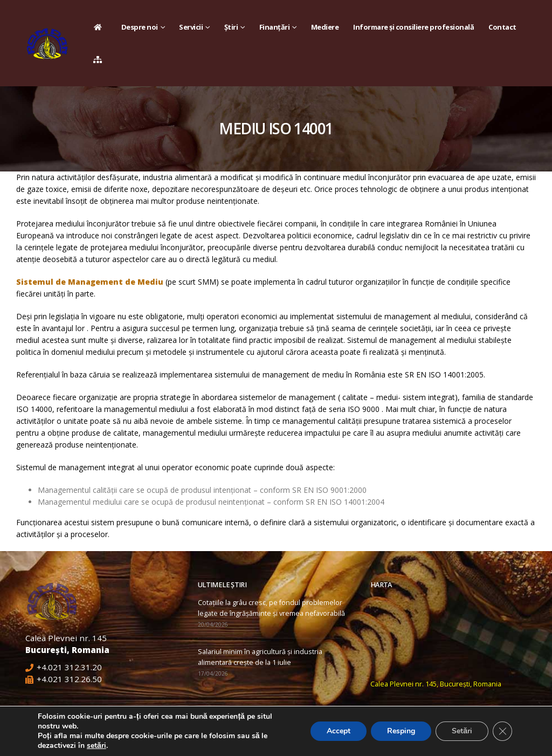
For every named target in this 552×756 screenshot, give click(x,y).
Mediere (325, 27)
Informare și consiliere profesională (413, 27)
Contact (502, 27)
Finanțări (275, 27)
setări (96, 746)
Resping (401, 731)
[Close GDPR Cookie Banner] (502, 731)
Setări (462, 731)
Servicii (191, 27)
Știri (231, 27)
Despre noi (140, 27)
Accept (339, 731)
